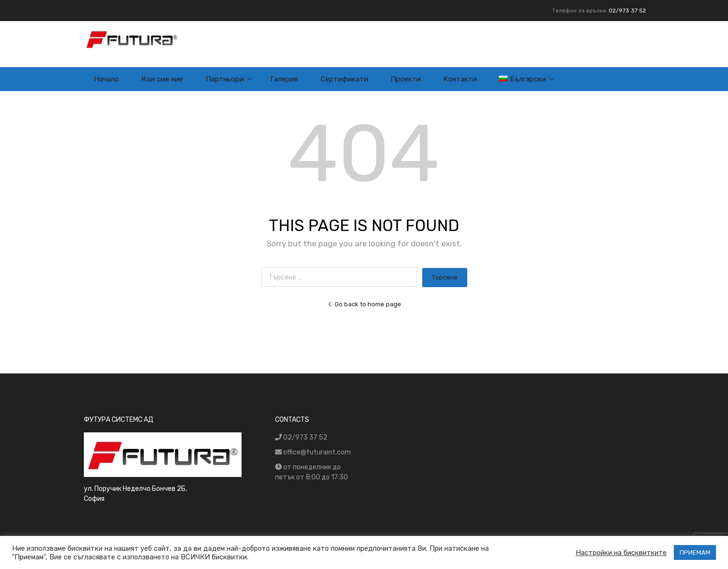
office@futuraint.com (317, 452)
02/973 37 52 (627, 11)
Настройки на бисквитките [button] (621, 553)
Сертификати (344, 79)
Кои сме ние (162, 79)
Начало (106, 79)
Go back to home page (364, 304)
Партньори (225, 79)
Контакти (460, 79)
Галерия (284, 79)
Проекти (406, 79)
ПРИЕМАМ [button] (695, 552)
